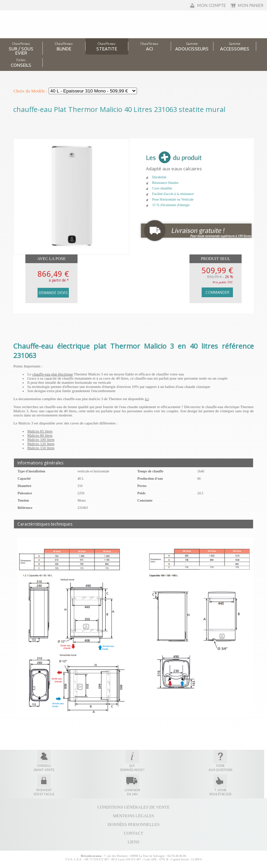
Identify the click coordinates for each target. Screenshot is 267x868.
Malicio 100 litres (41, 439)
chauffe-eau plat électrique (53, 374)
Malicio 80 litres (40, 435)
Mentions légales (133, 816)
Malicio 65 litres (40, 431)
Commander (217, 292)
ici (147, 399)
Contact (133, 833)
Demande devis (53, 293)
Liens (133, 842)
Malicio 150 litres (41, 448)
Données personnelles (133, 825)
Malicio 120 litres (41, 444)
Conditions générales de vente (133, 807)
